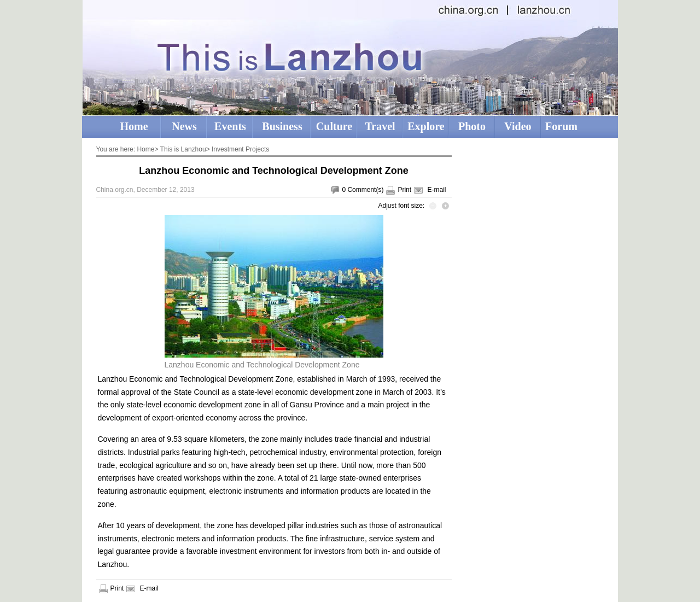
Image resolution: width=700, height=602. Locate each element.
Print (404, 190)
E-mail (436, 190)
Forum (561, 126)
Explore (426, 126)
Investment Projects (240, 149)
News (184, 126)
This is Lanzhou (183, 149)
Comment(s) (365, 190)
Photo (472, 126)
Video (518, 126)
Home (134, 126)
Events (230, 126)
